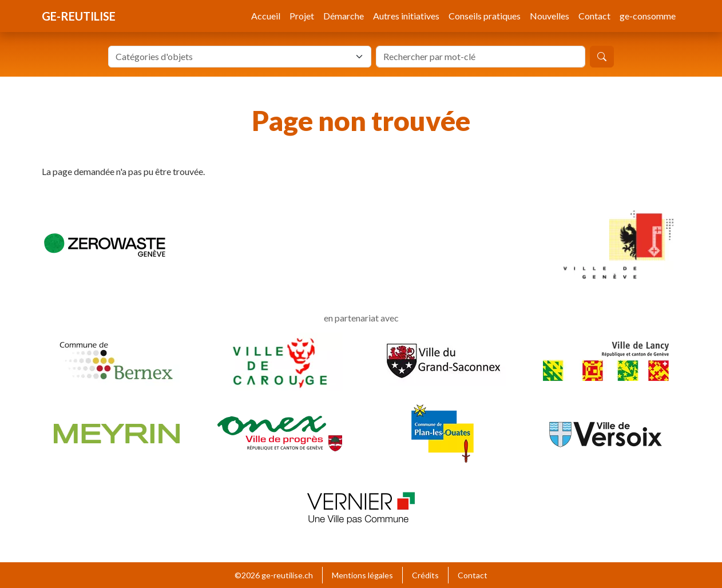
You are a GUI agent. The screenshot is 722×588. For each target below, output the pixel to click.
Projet (302, 16)
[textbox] (233, 57)
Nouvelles (550, 16)
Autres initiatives (406, 16)
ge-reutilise (79, 16)
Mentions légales (362, 575)
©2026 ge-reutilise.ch (274, 575)
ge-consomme (648, 16)
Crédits (425, 575)
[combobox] (240, 57)
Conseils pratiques (485, 16)
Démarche (344, 16)
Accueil (266, 16)
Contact (594, 16)
